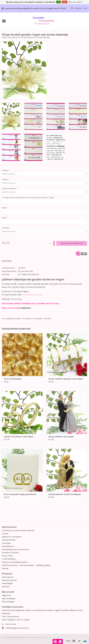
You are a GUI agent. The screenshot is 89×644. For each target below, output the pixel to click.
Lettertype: (6, 228)
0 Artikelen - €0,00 (79, 8)
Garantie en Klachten (10, 553)
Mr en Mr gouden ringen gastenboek (20, 494)
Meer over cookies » (76, 2)
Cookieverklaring (9, 559)
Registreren (7, 595)
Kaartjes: (6, 179)
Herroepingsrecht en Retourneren (15, 549)
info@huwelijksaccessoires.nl (17, 628)
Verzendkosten (8, 546)
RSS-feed (6, 587)
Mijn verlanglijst (8, 602)
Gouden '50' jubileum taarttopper (19, 437)
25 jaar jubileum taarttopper (61, 437)
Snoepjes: (6, 170)
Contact (5, 534)
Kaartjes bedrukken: (10, 188)
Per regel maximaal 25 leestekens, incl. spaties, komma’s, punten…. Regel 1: (28, 198)
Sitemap (5, 568)
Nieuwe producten (9, 580)
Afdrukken (47, 319)
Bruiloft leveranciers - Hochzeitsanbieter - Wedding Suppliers (26, 565)
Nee (65, 2)
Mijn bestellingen (9, 598)
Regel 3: (5, 218)
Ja (58, 2)
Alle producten (8, 577)
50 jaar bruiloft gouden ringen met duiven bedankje (28, 38)
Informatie (7, 261)
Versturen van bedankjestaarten (15, 562)
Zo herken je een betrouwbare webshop (18, 530)
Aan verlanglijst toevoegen (11, 319)
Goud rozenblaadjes (13, 379)
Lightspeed (44, 637)
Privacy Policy (7, 556)
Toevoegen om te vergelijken (32, 319)
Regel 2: (5, 208)
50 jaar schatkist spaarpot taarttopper (66, 379)
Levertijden (6, 543)
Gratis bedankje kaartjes (32, 295)
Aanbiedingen (7, 583)
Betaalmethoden (9, 540)
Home (4, 38)
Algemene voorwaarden (12, 537)
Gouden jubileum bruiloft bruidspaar (65, 494)
